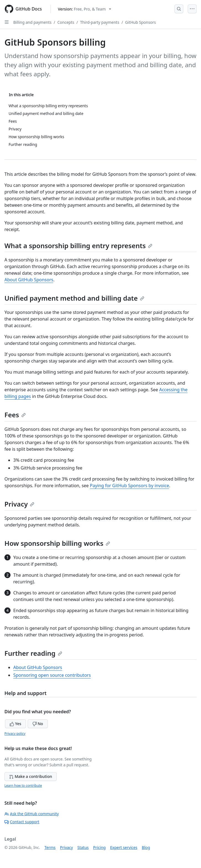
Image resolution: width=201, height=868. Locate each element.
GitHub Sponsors (141, 22)
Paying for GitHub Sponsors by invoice (130, 486)
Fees (15, 415)
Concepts (66, 22)
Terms (50, 847)
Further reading (33, 653)
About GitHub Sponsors (29, 280)
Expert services (124, 847)
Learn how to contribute (23, 786)
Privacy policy (15, 734)
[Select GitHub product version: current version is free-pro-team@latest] (84, 9)
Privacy (19, 504)
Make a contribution (31, 776)
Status (83, 847)
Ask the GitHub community (32, 814)
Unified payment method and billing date (74, 298)
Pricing (99, 847)
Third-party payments (100, 22)
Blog (146, 847)
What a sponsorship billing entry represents (78, 246)
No (38, 724)
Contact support (22, 822)
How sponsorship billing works (57, 543)
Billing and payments (32, 22)
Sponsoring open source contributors (52, 675)
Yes (15, 724)
